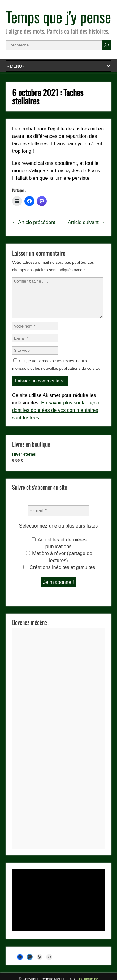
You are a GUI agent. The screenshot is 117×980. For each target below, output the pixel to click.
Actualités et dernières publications (59, 551)
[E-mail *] (58, 518)
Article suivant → (86, 222)
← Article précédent (34, 222)
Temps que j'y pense (58, 17)
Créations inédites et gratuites (59, 575)
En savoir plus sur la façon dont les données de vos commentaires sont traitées (56, 418)
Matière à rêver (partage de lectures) (59, 564)
